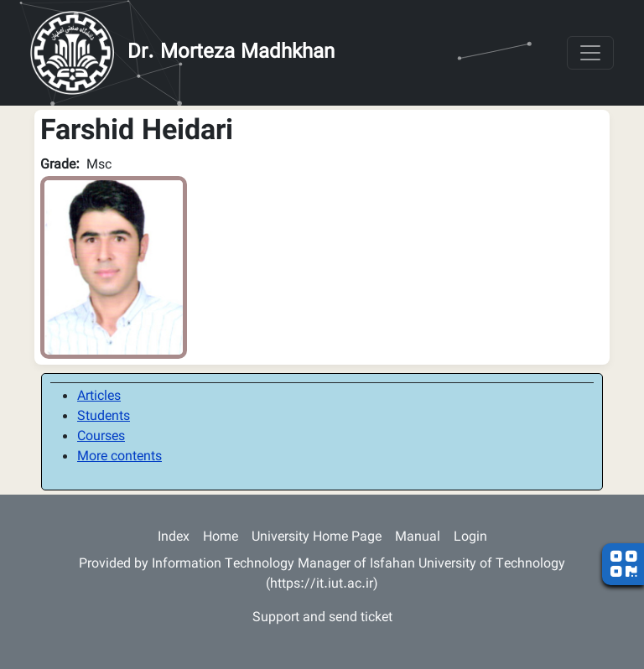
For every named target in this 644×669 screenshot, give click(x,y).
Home (221, 538)
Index (174, 538)
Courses (101, 437)
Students (104, 417)
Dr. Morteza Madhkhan (231, 53)
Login (470, 538)
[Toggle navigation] (590, 53)
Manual (418, 538)
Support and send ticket (322, 618)
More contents (119, 457)
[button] (114, 268)
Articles (99, 397)
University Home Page (317, 538)
